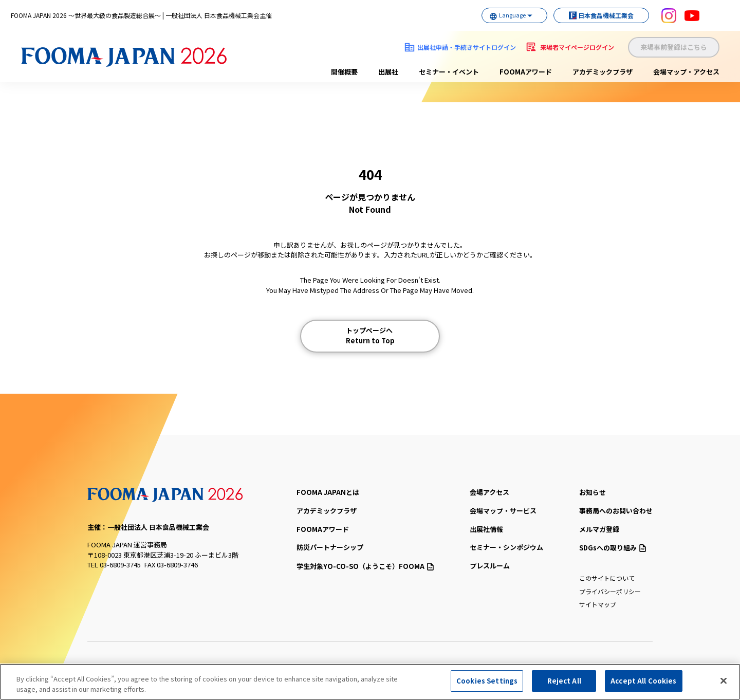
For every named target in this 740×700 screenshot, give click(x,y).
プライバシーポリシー (610, 591)
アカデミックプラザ (603, 72)
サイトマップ (598, 604)
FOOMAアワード (526, 72)
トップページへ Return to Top (370, 335)
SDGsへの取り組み (613, 548)
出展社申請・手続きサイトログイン (467, 47)
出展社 (388, 72)
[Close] (724, 680)
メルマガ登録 (599, 529)
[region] (370, 682)
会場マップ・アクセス (686, 72)
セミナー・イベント (449, 72)
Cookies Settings (487, 681)
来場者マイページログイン (577, 47)
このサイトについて (607, 578)
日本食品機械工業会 (596, 15)
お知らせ (593, 492)
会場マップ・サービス (503, 511)
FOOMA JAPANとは (328, 492)
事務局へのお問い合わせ (616, 511)
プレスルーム (490, 566)
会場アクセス (489, 492)
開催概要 (344, 72)
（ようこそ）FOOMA (365, 566)
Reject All (564, 681)
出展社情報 (486, 529)
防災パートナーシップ (330, 547)
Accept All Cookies (643, 681)
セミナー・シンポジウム (506, 547)
